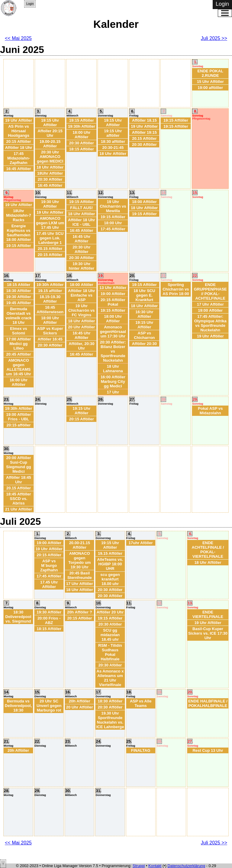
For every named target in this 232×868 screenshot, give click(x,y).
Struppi (139, 866)
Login (30, 4)
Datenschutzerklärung (186, 866)
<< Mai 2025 (18, 38)
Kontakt (155, 866)
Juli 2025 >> (214, 38)
